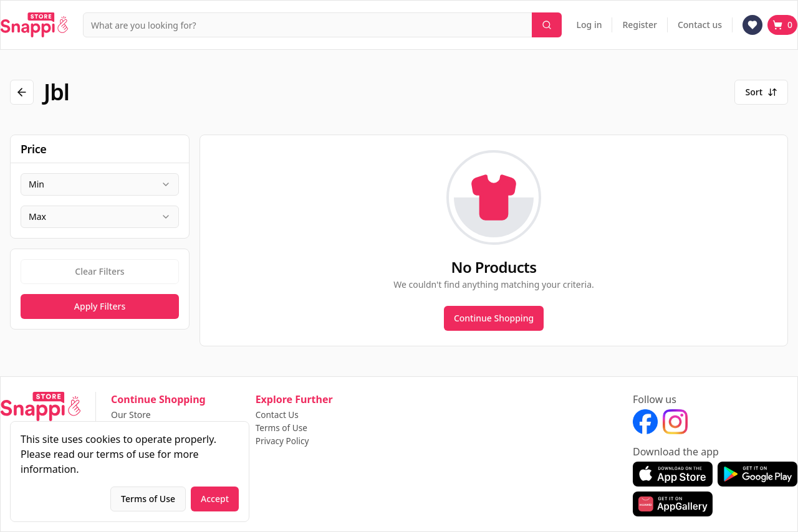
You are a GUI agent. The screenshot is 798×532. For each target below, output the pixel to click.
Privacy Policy (283, 442)
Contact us (700, 25)
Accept (215, 499)
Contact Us (278, 415)
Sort (761, 92)
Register (639, 25)
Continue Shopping (494, 318)
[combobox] (100, 184)
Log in (589, 25)
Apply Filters (100, 306)
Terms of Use (282, 429)
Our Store (131, 415)
